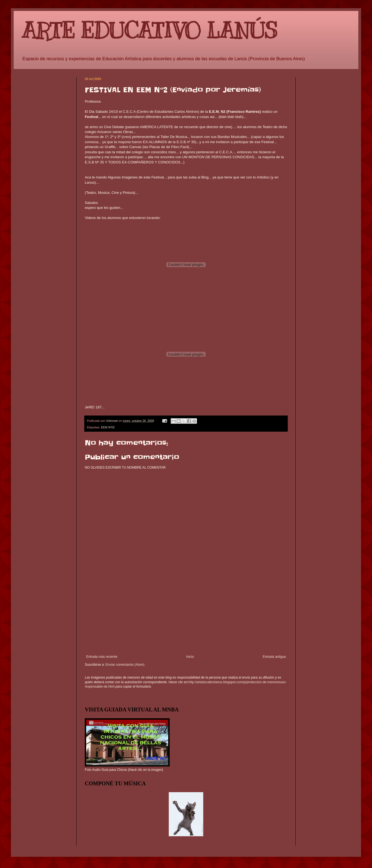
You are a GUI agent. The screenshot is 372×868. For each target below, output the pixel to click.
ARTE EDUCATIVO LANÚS (150, 31)
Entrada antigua (274, 657)
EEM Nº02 (108, 427)
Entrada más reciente (102, 657)
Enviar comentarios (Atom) (125, 665)
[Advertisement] (186, 621)
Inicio (190, 657)
